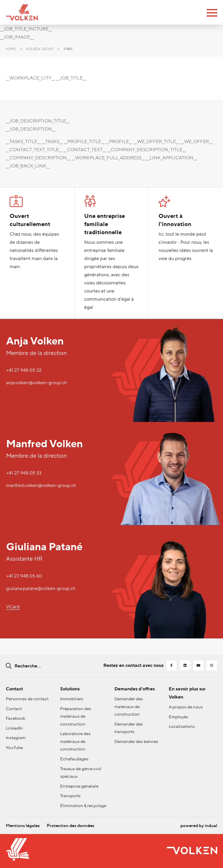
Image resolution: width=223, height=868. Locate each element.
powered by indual (198, 823)
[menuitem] (24, 823)
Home (11, 49)
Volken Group (40, 49)
